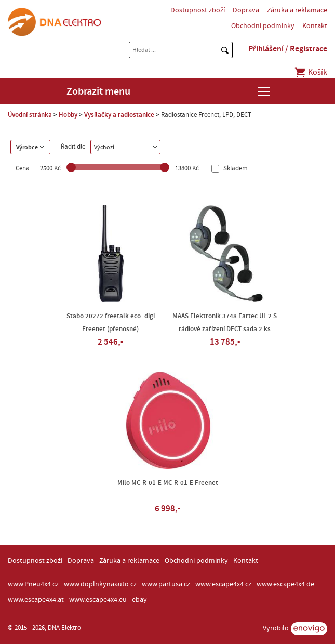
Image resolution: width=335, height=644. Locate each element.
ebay (139, 600)
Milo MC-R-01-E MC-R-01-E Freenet (168, 483)
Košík (310, 72)
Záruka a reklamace (297, 10)
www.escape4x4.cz (223, 584)
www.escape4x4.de (285, 584)
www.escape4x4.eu (98, 600)
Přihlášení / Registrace (288, 49)
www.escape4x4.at (36, 600)
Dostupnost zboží (198, 10)
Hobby (68, 115)
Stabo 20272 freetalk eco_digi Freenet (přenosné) (111, 323)
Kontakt (315, 26)
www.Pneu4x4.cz (33, 584)
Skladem (235, 169)
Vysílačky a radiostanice (119, 115)
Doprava (246, 10)
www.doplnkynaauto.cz (100, 584)
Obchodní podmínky (263, 26)
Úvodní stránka (30, 115)
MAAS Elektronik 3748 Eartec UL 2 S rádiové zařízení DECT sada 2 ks (225, 323)
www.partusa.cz (166, 584)
